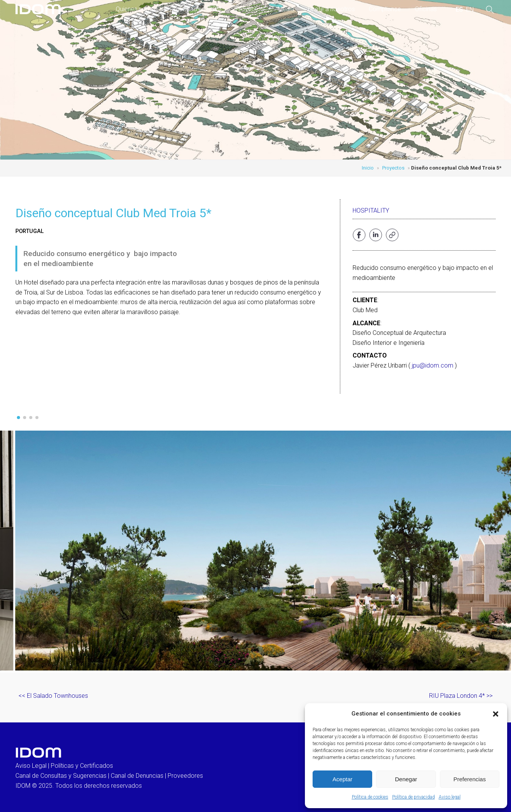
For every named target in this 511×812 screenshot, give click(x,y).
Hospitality (371, 210)
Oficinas (426, 9)
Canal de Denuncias (137, 776)
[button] (496, 714)
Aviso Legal (31, 766)
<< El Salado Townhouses (53, 696)
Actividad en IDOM (197, 9)
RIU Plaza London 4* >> (461, 696)
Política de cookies (370, 797)
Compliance (385, 9)
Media (286, 9)
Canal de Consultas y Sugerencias (61, 776)
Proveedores (185, 776)
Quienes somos (137, 9)
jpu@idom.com (433, 365)
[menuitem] (459, 10)
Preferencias (469, 779)
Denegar (406, 779)
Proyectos (250, 9)
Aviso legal (450, 797)
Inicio (368, 168)
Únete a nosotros (331, 9)
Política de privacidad (414, 797)
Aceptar (343, 779)
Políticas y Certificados (82, 766)
